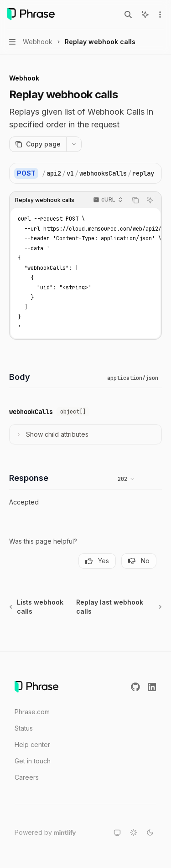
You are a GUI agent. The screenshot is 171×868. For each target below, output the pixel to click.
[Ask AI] (150, 200)
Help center (32, 744)
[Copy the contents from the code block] (135, 200)
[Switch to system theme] (117, 833)
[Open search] (128, 15)
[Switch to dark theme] (150, 833)
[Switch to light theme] (134, 833)
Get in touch (33, 761)
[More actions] (159, 15)
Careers (27, 777)
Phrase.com (32, 712)
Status (24, 728)
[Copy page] (38, 144)
